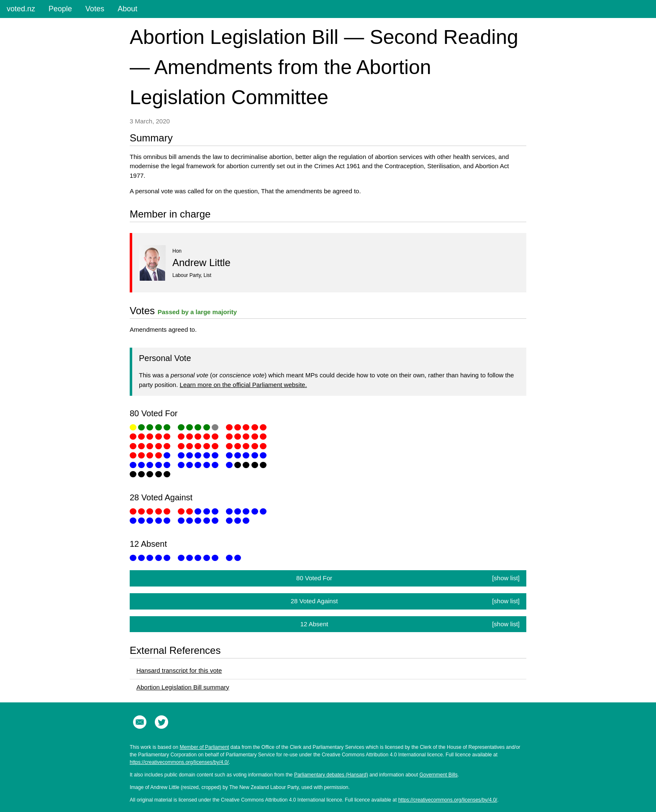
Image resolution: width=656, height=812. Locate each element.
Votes (95, 9)
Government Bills (438, 775)
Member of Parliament (204, 747)
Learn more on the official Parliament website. (243, 385)
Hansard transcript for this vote (179, 670)
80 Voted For (408, 578)
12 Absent (410, 624)
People (60, 9)
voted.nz (21, 9)
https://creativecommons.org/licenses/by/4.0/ (179, 762)
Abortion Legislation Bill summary (183, 687)
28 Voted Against (405, 601)
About (127, 9)
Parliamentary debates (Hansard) (331, 775)
